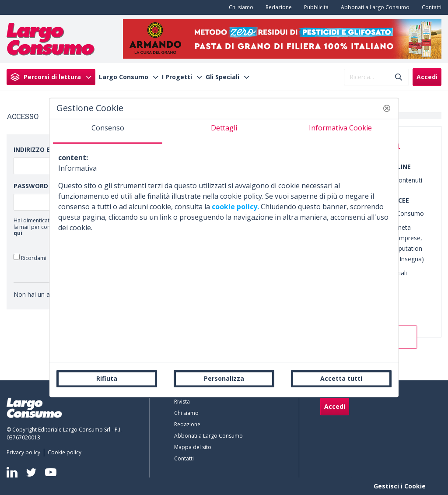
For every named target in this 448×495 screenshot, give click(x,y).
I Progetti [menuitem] (177, 77)
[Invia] (399, 77)
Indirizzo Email (39, 149)
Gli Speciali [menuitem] (222, 77)
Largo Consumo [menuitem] (124, 77)
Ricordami (30, 258)
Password (31, 186)
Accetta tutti (341, 378)
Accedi (427, 77)
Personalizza (224, 378)
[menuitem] (239, 7)
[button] (387, 108)
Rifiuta (107, 378)
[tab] (108, 131)
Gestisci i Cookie (400, 486)
